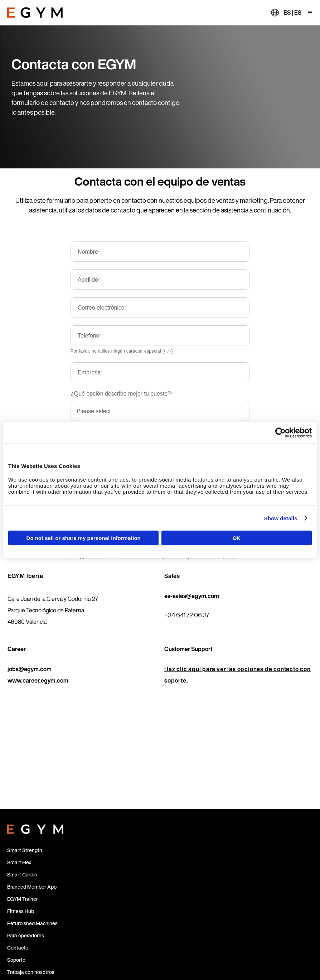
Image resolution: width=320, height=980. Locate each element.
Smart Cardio (22, 874)
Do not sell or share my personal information (84, 538)
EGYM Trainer (23, 899)
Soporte (16, 960)
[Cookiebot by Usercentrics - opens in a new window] (280, 432)
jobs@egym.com (30, 669)
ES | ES (292, 13)
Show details (281, 518)
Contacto (18, 948)
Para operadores (26, 935)
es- (168, 596)
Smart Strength (25, 850)
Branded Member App (32, 887)
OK (237, 538)
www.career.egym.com (38, 680)
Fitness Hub (21, 911)
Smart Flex (19, 862)
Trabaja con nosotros (31, 972)
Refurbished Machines (32, 923)
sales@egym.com (196, 596)
